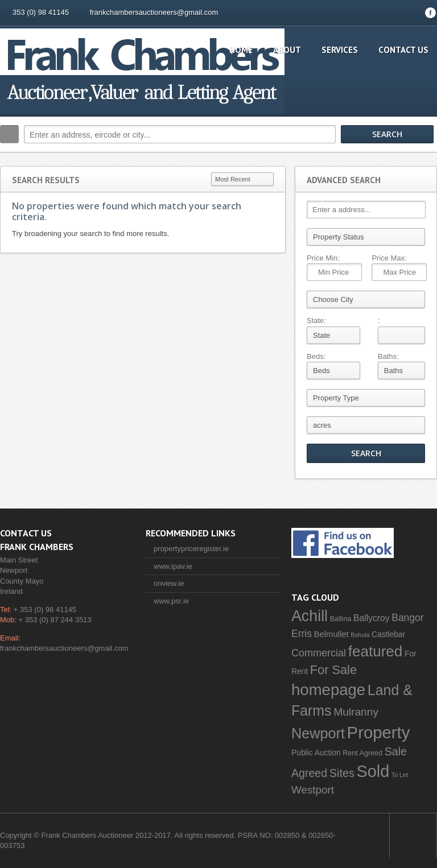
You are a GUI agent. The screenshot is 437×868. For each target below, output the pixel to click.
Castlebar (388, 634)
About (287, 50)
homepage (328, 690)
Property (379, 732)
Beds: (316, 356)
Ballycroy (372, 618)
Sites (342, 773)
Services (340, 50)
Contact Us (403, 50)
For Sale (333, 670)
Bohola (360, 635)
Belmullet (331, 634)
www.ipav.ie (173, 566)
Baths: (388, 356)
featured (376, 651)
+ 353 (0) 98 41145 (45, 609)
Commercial (319, 653)
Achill (310, 616)
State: (316, 321)
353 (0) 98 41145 (41, 12)
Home (241, 50)
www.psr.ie (171, 601)
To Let (400, 775)
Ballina (341, 619)
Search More (424, 158)
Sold (373, 771)
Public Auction (316, 753)
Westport (313, 790)
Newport (318, 733)
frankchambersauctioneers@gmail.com (154, 12)
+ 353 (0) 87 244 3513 (55, 620)
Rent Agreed (362, 753)
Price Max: (389, 258)
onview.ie (169, 583)
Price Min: (323, 258)
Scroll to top (413, 836)
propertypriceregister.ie (191, 549)
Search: (9, 134)
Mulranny (356, 712)
